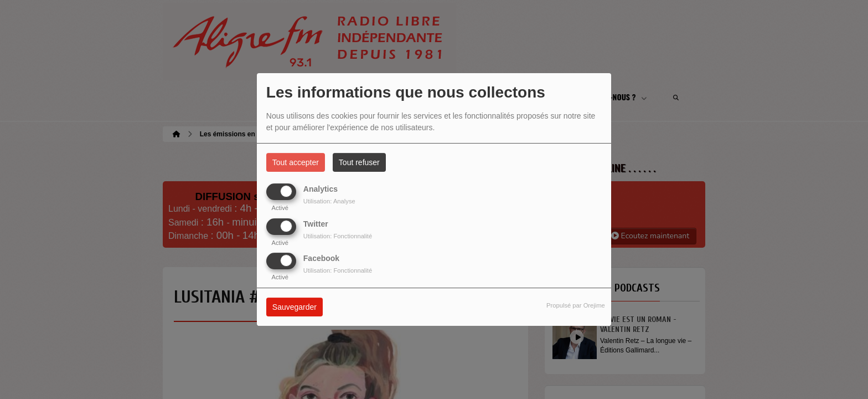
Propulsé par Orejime (576, 305)
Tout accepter (296, 162)
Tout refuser (359, 162)
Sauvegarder (294, 307)
